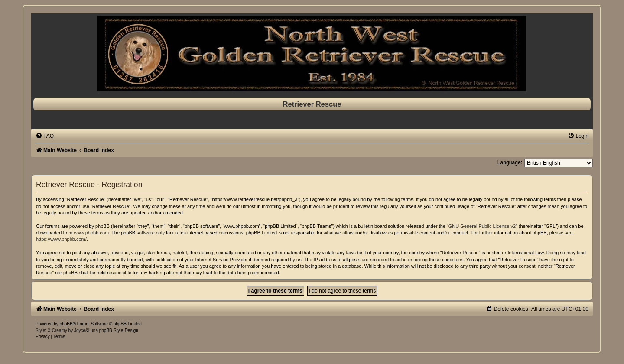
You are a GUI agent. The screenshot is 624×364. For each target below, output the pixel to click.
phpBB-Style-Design (119, 330)
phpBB (66, 324)
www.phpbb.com (91, 233)
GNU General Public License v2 (482, 226)
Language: (510, 162)
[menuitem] (45, 136)
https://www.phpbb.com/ (61, 239)
